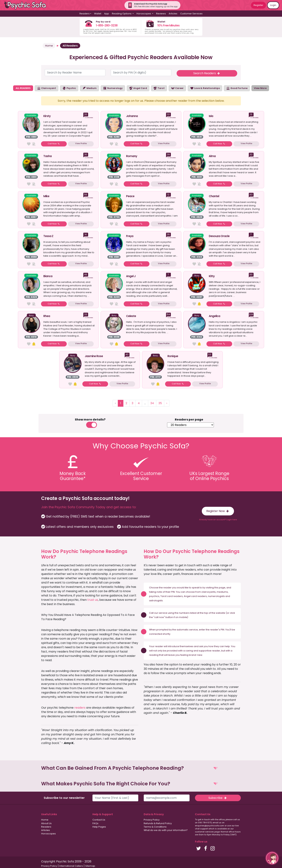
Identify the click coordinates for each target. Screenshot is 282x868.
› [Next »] (167, 403)
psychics (154, 596)
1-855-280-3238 (107, 25)
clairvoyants (209, 592)
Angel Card (138, 88)
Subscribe (218, 798)
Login (273, 5)
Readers (46, 827)
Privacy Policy (152, 820)
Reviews (161, 14)
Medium (89, 88)
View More (260, 88)
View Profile (81, 143)
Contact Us (99, 820)
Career (177, 88)
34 (152, 403)
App (107, 14)
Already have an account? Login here (218, 520)
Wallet (98, 14)
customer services (204, 832)
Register (258, 5)
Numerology (113, 88)
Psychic (69, 88)
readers (80, 708)
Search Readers (207, 73)
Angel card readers (195, 596)
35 (160, 403)
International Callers (71, 866)
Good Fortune (237, 88)
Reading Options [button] (122, 14)
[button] (141, 768)
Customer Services (191, 14)
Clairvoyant (46, 88)
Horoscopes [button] (144, 14)
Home (49, 46)
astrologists (156, 601)
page (222, 588)
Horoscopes (48, 834)
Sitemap (90, 866)
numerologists (216, 596)
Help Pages (99, 827)
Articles (173, 14)
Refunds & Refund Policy (158, 823)
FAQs (95, 823)
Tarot (159, 88)
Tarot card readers (172, 596)
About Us (46, 823)
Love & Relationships (205, 88)
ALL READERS (23, 88)
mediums (222, 592)
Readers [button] (85, 14)
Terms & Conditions (155, 827)
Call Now (54, 144)
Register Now (218, 511)
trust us (93, 600)
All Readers (70, 46)
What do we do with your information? (166, 830)
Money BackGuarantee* (73, 476)
